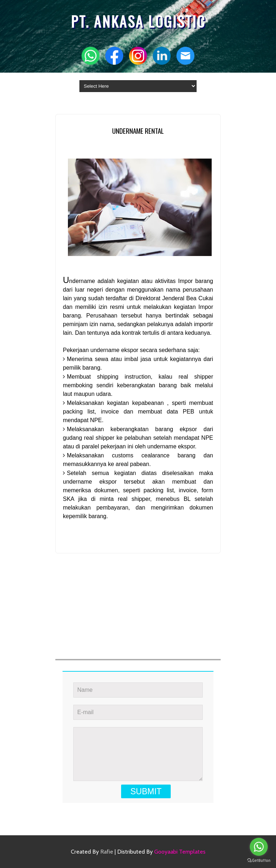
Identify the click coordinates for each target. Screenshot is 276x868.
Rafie (107, 852)
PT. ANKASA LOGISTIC (138, 21)
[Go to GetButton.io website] (259, 861)
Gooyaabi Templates (180, 852)
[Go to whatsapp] (259, 847)
